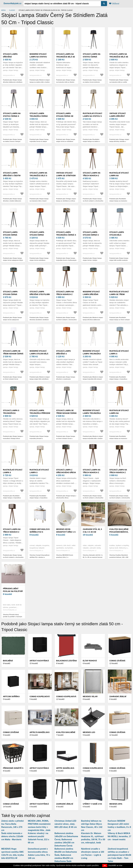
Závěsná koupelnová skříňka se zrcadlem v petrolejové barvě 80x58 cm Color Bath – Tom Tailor (119, 855)
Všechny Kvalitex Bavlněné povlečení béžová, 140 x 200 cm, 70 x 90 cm (119, 557)
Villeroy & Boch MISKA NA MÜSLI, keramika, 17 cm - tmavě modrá (119, 836)
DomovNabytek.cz (13, 3)
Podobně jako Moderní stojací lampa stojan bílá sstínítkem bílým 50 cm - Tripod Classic (40, 379)
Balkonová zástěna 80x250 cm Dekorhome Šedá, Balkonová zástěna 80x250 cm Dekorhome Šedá (66, 855)
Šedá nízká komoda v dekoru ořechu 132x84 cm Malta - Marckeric (12, 836)
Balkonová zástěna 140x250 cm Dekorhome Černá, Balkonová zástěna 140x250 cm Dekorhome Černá (66, 839)
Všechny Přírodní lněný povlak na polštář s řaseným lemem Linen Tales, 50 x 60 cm (13, 617)
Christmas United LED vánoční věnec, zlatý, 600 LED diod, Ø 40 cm (66, 824)
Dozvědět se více (115, 865)
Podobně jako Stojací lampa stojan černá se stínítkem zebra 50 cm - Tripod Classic (66, 141)
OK (105, 866)
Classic (12, 10)
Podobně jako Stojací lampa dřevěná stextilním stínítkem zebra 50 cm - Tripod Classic (39, 320)
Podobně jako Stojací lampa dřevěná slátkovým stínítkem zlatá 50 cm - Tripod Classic (13, 82)
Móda (3, 10)
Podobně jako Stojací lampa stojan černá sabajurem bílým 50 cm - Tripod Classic (13, 260)
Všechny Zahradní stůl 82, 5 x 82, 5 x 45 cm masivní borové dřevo (93, 557)
